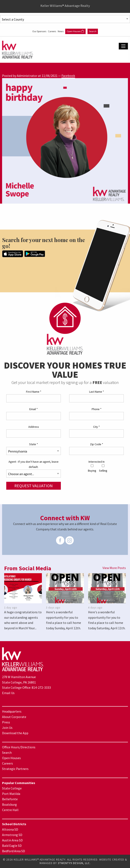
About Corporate (14, 717)
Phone (97, 409)
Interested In (97, 462)
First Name (34, 392)
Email (34, 409)
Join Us (7, 728)
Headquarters (12, 711)
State (34, 444)
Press (6, 722)
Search (93, 31)
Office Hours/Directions (19, 747)
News (61, 31)
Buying (92, 468)
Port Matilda (11, 794)
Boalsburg (9, 804)
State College (12, 788)
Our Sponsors (39, 31)
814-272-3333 (41, 687)
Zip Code (97, 444)
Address (34, 427)
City (96, 427)
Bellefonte (10, 799)
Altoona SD (10, 829)
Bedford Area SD (14, 851)
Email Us (8, 693)
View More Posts (114, 568)
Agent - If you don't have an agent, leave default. (34, 464)
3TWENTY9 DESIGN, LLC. (74, 863)
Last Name (97, 392)
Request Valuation (34, 486)
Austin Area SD (12, 840)
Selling (103, 468)
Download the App (15, 733)
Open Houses (75, 31)
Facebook (68, 76)
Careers (52, 31)
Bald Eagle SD (12, 846)
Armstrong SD (12, 835)
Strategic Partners (15, 769)
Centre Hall (10, 810)
